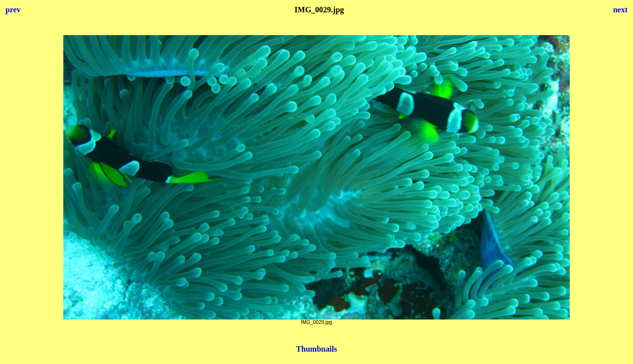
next (620, 10)
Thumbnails (317, 349)
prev (13, 10)
